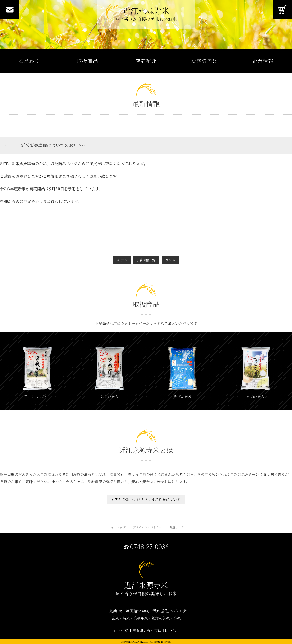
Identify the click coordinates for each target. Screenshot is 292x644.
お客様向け (204, 61)
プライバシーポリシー (147, 527)
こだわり (29, 61)
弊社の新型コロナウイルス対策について (148, 499)
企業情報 (263, 61)
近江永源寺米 (146, 15)
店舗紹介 (146, 61)
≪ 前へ (122, 260)
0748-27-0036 (149, 547)
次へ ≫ (170, 260)
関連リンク (177, 527)
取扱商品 (88, 61)
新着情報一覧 (146, 260)
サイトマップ (117, 527)
